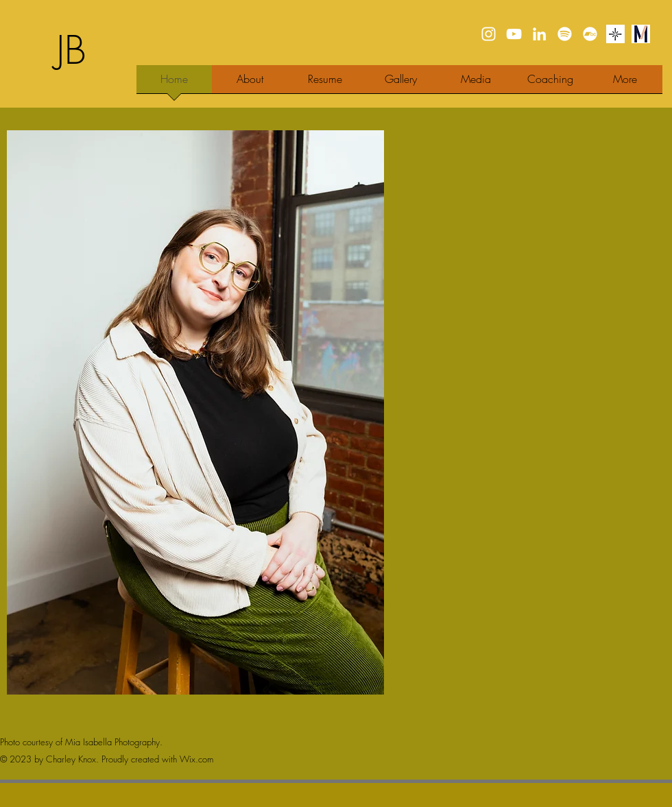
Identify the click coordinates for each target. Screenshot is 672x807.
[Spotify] (565, 34)
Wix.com (196, 759)
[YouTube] (514, 34)
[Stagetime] (615, 34)
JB (71, 50)
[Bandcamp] (590, 34)
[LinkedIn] (539, 34)
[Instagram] (489, 34)
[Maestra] (641, 34)
